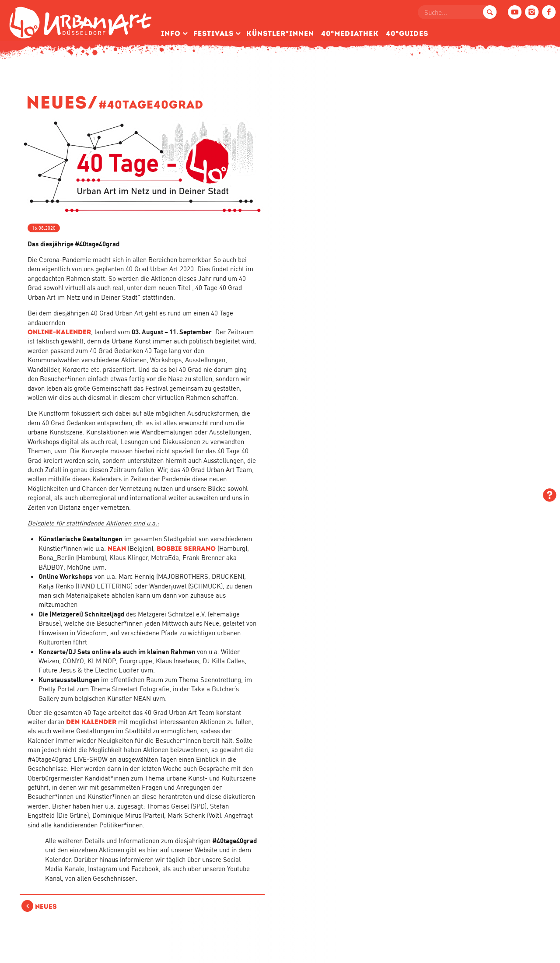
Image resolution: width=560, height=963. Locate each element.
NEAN (117, 548)
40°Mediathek (350, 33)
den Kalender (91, 722)
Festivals (213, 33)
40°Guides (407, 33)
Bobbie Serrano (186, 548)
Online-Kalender (59, 332)
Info (171, 33)
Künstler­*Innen (280, 33)
